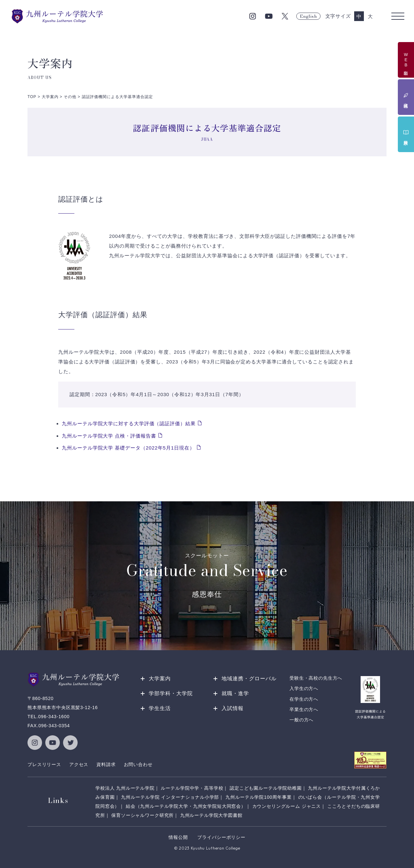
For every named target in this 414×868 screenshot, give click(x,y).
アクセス (79, 764)
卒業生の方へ (304, 709)
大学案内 (160, 679)
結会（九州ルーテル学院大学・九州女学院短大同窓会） (186, 806)
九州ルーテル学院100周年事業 (259, 797)
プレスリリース (44, 764)
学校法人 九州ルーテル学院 (125, 788)
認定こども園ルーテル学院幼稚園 (266, 788)
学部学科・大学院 (171, 693)
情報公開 (178, 837)
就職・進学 (235, 693)
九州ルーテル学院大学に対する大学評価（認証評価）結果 (129, 423)
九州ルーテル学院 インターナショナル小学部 (170, 797)
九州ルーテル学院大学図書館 (211, 815)
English (308, 16)
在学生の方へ (304, 699)
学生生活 (160, 708)
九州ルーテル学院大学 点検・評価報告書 (109, 436)
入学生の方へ (304, 688)
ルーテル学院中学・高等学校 (192, 788)
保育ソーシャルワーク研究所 (142, 815)
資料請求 (106, 764)
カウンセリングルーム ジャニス (287, 806)
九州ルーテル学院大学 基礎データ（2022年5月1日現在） (128, 448)
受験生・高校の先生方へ (316, 678)
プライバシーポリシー (221, 837)
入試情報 (233, 708)
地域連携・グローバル (249, 679)
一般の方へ (301, 720)
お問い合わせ (138, 764)
